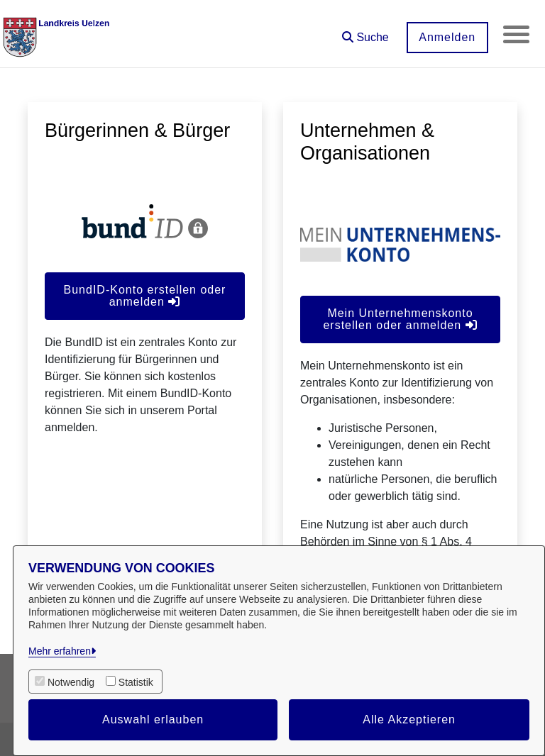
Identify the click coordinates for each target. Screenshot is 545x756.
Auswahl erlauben (153, 719)
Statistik (136, 682)
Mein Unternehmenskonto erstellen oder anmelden (400, 319)
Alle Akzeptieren (409, 719)
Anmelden (445, 37)
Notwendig (71, 682)
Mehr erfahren (60, 651)
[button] (363, 32)
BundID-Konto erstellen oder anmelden (145, 296)
